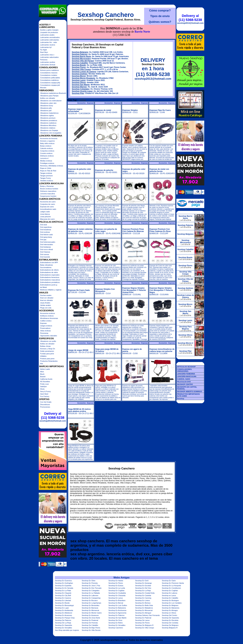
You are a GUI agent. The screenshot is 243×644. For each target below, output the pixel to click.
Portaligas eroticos (47, 163)
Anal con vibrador (47, 298)
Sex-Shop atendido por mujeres (67, 630)
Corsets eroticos (46, 153)
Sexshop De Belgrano (170, 625)
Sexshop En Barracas (90, 608)
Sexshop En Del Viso (143, 588)
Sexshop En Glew (88, 581)
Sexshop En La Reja (143, 591)
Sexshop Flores (79, 53)
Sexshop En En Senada (64, 588)
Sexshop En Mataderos (144, 608)
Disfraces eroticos (47, 156)
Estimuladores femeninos (50, 277)
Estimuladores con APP (49, 262)
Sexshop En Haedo (116, 581)
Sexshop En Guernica (63, 581)
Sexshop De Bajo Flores (91, 628)
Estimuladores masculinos (50, 280)
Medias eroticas (46, 161)
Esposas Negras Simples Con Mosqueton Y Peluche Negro (161, 276)
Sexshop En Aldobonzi (64, 613)
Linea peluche (45, 217)
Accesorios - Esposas (85, 89)
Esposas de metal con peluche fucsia (159, 156)
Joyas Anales (45, 303)
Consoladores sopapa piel (50, 85)
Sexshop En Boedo (62, 603)
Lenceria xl (44, 158)
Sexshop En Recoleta (170, 620)
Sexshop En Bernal (116, 603)
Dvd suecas (45, 254)
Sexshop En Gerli (142, 581)
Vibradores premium (48, 118)
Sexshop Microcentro (81, 45)
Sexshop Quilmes (80, 60)
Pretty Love (44, 384)
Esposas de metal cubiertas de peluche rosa (80, 216)
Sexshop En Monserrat (90, 610)
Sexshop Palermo (80, 40)
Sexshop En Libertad (63, 600)
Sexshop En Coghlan (116, 591)
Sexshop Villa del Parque (83, 47)
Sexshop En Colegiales (91, 591)
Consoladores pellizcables (50, 78)
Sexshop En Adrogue (143, 613)
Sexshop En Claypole (63, 593)
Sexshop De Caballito (90, 625)
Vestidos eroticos (47, 181)
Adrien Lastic (45, 369)
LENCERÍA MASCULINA (187, 376)
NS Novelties (45, 382)
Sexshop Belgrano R (170, 628)
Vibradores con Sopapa (49, 130)
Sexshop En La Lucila (117, 588)
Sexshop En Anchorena (117, 610)
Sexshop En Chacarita (117, 595)
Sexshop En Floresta (90, 583)
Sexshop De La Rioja (63, 623)
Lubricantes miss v (47, 55)
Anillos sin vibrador (47, 344)
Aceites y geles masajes (49, 30)
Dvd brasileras (46, 230)
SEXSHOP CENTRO (185, 384)
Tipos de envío (160, 16)
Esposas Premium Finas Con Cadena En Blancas (133, 216)
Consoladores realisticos (49, 80)
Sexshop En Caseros (63, 598)
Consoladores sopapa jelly (50, 83)
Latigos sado (45, 212)
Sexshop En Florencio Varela (173, 583)
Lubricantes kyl (46, 47)
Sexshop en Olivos (169, 613)
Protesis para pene (47, 359)
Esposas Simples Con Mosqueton (105, 276)
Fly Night (43, 50)
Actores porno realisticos (49, 70)
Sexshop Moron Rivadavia (83, 64)
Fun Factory (45, 396)
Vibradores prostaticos (49, 120)
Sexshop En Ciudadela (117, 593)
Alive (42, 372)
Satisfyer (43, 386)
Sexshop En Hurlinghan (64, 583)
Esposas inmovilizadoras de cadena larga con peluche (162, 336)
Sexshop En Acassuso (63, 615)
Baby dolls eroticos (47, 143)
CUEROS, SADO (184, 379)
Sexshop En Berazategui (64, 605)
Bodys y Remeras (47, 186)
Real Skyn (44, 52)
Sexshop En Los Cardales (172, 603)
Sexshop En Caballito (170, 598)
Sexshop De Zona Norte (91, 618)
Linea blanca (45, 214)
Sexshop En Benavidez (91, 605)
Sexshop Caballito (80, 49)
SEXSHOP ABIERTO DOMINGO (190, 391)
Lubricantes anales (47, 35)
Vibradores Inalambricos (49, 113)
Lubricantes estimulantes (50, 40)
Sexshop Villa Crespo (81, 56)
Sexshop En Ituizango (143, 583)
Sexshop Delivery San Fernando (147, 615)
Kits (42, 364)
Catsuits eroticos (46, 148)
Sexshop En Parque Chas (65, 618)
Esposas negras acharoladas (75, 96)
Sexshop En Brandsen (117, 600)
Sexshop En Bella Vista (144, 605)
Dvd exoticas (45, 232)
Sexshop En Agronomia (117, 613)
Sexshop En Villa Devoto (91, 630)
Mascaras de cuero (47, 219)
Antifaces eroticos (47, 316)
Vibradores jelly (46, 108)
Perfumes (44, 60)
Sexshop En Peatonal (90, 620)
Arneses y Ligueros (47, 141)
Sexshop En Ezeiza (116, 586)
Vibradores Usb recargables (51, 133)
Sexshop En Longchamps (91, 603)
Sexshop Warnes (79, 73)
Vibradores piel (46, 111)
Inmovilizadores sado (48, 209)
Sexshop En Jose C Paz (91, 586)
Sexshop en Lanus (169, 595)
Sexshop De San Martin (117, 618)
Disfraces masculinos (48, 191)
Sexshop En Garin (169, 581)
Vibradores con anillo (48, 341)
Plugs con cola (46, 308)
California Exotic (46, 379)
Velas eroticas (45, 331)
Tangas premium (46, 176)
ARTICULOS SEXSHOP (186, 367)
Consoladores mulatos (49, 75)
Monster (43, 88)
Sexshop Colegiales (81, 75)
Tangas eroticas (46, 173)
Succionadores (46, 267)
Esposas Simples (130, 96)
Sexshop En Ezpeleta (63, 586)
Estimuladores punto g (49, 285)
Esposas (43, 323)
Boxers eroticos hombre (49, 189)
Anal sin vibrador (46, 300)
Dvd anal (43, 225)
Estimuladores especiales (50, 275)
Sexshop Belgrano (80, 38)
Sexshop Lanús (79, 66)
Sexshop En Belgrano (170, 605)
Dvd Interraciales (47, 244)
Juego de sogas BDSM (78, 336)
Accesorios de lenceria (49, 138)
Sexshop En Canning (143, 598)
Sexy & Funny (45, 391)
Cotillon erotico (46, 321)
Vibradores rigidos (47, 115)
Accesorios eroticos (47, 313)
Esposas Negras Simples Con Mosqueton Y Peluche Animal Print (134, 276)
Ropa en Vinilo (46, 168)
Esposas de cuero (47, 207)
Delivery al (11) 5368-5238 (53, 416)
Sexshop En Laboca (170, 593)
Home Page (72, 86)
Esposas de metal (103, 96)
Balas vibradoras (46, 265)
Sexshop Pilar (78, 79)
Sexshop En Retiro (116, 623)
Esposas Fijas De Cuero (160, 96)
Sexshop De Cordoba (170, 623)
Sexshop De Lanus (142, 620)
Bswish (43, 377)
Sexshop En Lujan (62, 608)
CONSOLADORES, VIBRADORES (184, 370)
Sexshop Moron (79, 62)
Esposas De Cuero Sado (79, 276)
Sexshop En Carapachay (91, 598)
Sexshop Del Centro (170, 615)
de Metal (43, 287)
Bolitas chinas (45, 346)
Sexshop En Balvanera (117, 608)
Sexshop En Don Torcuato (92, 588)
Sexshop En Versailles (117, 625)
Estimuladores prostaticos (50, 282)
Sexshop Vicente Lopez (82, 77)
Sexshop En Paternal (143, 618)
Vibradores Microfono (48, 125)
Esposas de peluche (104, 156)
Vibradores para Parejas (49, 96)
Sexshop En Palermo (116, 615)
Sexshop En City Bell (63, 595)
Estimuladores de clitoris (49, 270)
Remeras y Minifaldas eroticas (52, 166)
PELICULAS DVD (184, 382)
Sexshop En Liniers (142, 600)
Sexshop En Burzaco (90, 600)
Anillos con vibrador (48, 98)
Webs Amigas (122, 578)
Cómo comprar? (160, 11)
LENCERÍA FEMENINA (186, 374)
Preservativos (45, 328)
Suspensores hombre (48, 196)
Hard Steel (44, 394)
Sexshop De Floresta (90, 623)
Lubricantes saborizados (49, 57)
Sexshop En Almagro (170, 610)
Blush (42, 374)
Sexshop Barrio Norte (81, 42)
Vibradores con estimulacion (51, 101)
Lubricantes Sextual (48, 65)
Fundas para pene (47, 354)
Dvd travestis (45, 257)
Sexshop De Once (115, 620)
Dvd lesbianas (45, 247)
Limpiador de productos (49, 32)
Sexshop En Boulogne (170, 600)
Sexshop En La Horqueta (171, 586)
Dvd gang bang (46, 237)
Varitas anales (45, 305)
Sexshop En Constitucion (171, 588)
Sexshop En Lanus (116, 598)
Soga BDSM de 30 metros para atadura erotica (79, 396)
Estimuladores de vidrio (49, 272)
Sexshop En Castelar (143, 595)
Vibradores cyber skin (48, 103)
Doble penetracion (47, 351)
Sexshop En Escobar (143, 586)
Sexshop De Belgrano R (144, 625)
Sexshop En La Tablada (91, 593)
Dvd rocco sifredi (46, 249)
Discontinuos (45, 404)
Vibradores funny (47, 106)
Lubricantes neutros (48, 45)
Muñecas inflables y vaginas (51, 290)
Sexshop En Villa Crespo (145, 628)
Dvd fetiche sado (46, 235)
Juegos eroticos (46, 326)
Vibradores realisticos (48, 123)
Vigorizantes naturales (49, 336)
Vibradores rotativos (48, 128)
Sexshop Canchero (106, 15)
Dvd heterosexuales (48, 242)
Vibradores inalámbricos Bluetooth (53, 93)
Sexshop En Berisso (143, 603)
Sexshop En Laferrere (90, 595)
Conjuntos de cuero (47, 204)
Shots (42, 389)
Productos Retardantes (49, 361)
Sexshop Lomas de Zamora (84, 58)
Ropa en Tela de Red (48, 171)
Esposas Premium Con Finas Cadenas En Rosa (160, 216)
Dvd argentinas (46, 227)
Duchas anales (46, 295)
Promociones (45, 407)
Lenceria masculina (47, 194)
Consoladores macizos (49, 73)
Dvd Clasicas (45, 252)
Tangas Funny (45, 178)
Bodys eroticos (46, 146)
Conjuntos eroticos (47, 151)
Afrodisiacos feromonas (49, 318)
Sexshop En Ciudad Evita (145, 593)
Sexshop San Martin (81, 71)
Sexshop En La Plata (63, 591)
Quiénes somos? (160, 22)
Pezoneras (44, 333)
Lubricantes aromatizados (50, 37)
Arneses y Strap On (48, 349)
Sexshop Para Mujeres (185, 328)
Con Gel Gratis (46, 402)
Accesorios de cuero (48, 202)
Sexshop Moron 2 (185, 343)
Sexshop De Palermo (63, 620)
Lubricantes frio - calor (49, 42)
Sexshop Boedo (79, 51)
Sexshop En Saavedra (63, 625)
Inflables (43, 356)
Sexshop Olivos (79, 69)
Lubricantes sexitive (48, 62)
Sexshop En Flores (116, 583)
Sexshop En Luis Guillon (118, 605)
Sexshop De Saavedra (170, 618)
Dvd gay (43, 240)
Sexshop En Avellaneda (64, 610)
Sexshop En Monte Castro (92, 613)
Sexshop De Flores (142, 623)
